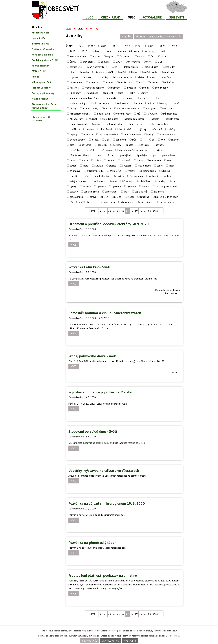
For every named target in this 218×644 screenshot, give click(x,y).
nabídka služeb (111, 119)
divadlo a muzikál (104, 72)
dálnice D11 (76, 67)
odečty (172, 129)
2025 (73, 51)
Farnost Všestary (41, 88)
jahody (145, 88)
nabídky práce (172, 119)
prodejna (143, 155)
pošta (130, 145)
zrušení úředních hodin (167, 197)
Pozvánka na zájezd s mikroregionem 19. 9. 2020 (107, 503)
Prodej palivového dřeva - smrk (92, 356)
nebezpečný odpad (159, 124)
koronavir (127, 98)
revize (85, 160)
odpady (73, 134)
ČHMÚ (73, 62)
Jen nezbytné (111, 641)
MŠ (138, 114)
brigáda (96, 56)
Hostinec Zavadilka (42, 55)
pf (153, 140)
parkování (121, 140)
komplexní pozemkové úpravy (85, 98)
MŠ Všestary (76, 119)
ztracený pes (146, 202)
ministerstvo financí (80, 114)
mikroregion (168, 108)
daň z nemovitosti (98, 67)
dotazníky (103, 77)
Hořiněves (169, 82)
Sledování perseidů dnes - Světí (93, 431)
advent (97, 51)
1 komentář (175, 373)
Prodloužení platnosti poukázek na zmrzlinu (103, 575)
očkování (157, 129)
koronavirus (144, 98)
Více (74, 245)
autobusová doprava (128, 51)
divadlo (85, 72)
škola (85, 166)
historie (154, 82)
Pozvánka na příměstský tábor (92, 543)
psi (155, 155)
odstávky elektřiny (108, 134)
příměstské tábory (79, 155)
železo (118, 197)
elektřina (166, 77)
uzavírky (119, 176)
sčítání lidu (155, 160)
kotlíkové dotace (100, 103)
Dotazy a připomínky (43, 93)
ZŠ (71, 202)
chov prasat (89, 62)
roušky (97, 160)
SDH (169, 160)
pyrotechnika (169, 155)
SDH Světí (177, 17)
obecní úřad (106, 129)
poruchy (117, 145)
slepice (113, 166)
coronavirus (134, 62)
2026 (84, 51)
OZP (107, 140)
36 (123, 211)
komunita (112, 98)
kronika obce (122, 103)
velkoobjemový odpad (160, 176)
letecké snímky (90, 108)
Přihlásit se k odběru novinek (158, 36)
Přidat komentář (173, 293)
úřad (87, 176)
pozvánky (91, 150)
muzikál (93, 119)
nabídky (155, 119)
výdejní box (144, 181)
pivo (163, 140)
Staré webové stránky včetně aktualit (44, 106)
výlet (174, 181)
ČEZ (153, 56)
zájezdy (74, 192)
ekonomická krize (123, 77)
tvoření (131, 171)
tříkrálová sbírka (95, 171)
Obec (132, 17)
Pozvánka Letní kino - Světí (89, 267)
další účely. (172, 631)
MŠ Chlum (152, 114)
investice (131, 88)
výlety (73, 186)
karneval (109, 93)
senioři (73, 166)
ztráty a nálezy (166, 202)
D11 (160, 62)
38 (132, 211)
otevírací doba (167, 134)
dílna (72, 72)
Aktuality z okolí (41, 33)
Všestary (128, 181)
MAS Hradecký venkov (128, 108)
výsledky (101, 186)
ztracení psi (127, 202)
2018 (104, 46)
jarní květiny (161, 88)
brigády (110, 56)
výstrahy (131, 186)
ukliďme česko (149, 171)
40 (141, 211)
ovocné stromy (78, 140)
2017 (92, 46)
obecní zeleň (125, 129)
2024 (174, 46)
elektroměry (76, 82)
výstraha (116, 186)
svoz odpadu (144, 166)
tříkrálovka (115, 171)
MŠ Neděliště (170, 114)
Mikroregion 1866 (41, 82)
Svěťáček (127, 166)
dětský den (170, 67)
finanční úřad (126, 82)
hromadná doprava (94, 88)
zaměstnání (111, 192)
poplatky (102, 145)
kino (121, 93)
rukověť (111, 160)
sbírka (140, 160)
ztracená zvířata (106, 202)
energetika (94, 82)
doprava (74, 77)
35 (119, 211)
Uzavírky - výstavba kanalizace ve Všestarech (104, 471)
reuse (73, 160)
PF (144, 140)
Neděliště (75, 129)
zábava (146, 186)
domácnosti (169, 72)
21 (110, 211)
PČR (134, 140)
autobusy (150, 51)
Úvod (90, 17)
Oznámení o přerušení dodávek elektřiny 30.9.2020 (109, 224)
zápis (126, 192)
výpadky (87, 186)
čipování (105, 62)
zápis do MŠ (141, 192)
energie (109, 82)
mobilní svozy (123, 114)
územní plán (136, 176)
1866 (80, 46)
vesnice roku (99, 181)
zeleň (105, 197)
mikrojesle (151, 108)
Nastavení (130, 641)
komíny (145, 93)
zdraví (93, 197)
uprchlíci (74, 176)
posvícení (144, 145)
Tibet (172, 166)
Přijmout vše (90, 641)
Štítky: (70, 46)
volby (114, 181)
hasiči (141, 82)
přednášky (107, 150)
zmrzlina (145, 197)
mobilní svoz (103, 114)
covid (149, 62)
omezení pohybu (132, 134)
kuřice (151, 103)
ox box (95, 140)
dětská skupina (131, 67)
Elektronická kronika (43, 49)
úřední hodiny (102, 176)
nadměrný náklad (78, 124)
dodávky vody (150, 72)
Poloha (35, 77)
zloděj (131, 197)
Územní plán (39, 38)
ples (72, 145)
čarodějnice (125, 56)
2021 (139, 46)
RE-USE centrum (40, 66)
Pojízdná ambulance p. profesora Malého (100, 392)
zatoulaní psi (77, 197)
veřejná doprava (78, 181)
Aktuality (37, 27)
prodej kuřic (126, 155)
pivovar (175, 140)
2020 (127, 46)
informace (115, 88)
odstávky (88, 134)
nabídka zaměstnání (135, 119)
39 (136, 211)
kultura (138, 103)
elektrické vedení (147, 77)
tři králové (75, 171)
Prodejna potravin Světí (45, 60)
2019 (115, 46)
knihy (132, 93)
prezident (159, 150)
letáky (73, 108)
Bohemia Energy (78, 56)
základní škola (91, 192)
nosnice (90, 129)
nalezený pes (137, 124)
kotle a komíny (78, 103)
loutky (107, 108)
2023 (163, 46)
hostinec (74, 88)
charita (165, 56)
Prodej (111, 155)
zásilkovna (159, 192)
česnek (141, 56)
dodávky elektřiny (128, 72)
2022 (151, 46)
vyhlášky (161, 181)
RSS (126, 36)
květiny (164, 103)
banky (164, 51)
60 (150, 211)
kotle (159, 98)
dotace (88, 77)
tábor (160, 166)
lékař (176, 103)
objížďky (142, 129)
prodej (98, 155)
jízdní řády (75, 93)
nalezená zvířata (115, 124)
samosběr (126, 160)
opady (150, 134)
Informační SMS (40, 44)
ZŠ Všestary (85, 202)
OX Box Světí (39, 71)
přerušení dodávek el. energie (133, 150)
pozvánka (75, 150)
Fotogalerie (152, 17)
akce (109, 51)
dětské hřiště (151, 67)
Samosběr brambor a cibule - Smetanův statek (105, 313)
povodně (160, 145)
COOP (119, 62)
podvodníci (86, 145)
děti (115, 67)
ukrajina (166, 171)
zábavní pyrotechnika (166, 186)
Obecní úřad (111, 17)
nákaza (97, 124)
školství (99, 166)
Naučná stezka (40, 99)
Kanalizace (92, 93)
